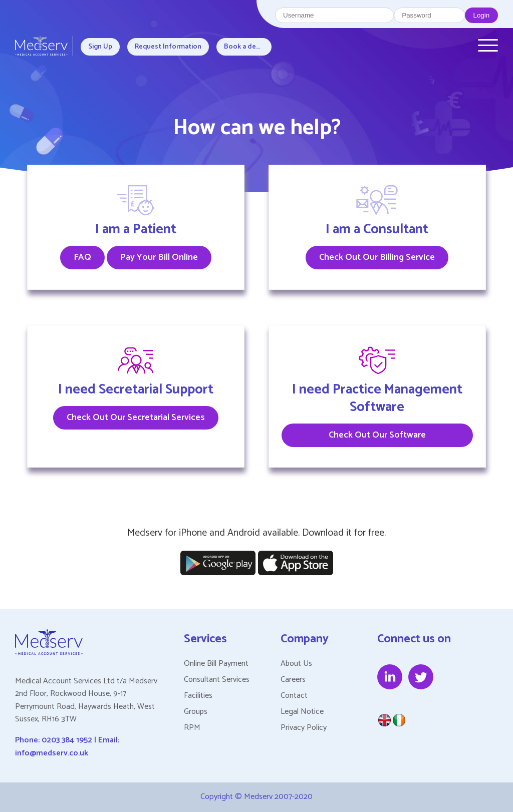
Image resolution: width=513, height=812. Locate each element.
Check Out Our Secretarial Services (136, 418)
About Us (296, 664)
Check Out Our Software (377, 435)
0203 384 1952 (67, 740)
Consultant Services (217, 680)
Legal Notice (302, 712)
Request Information (168, 47)
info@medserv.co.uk (52, 753)
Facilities (198, 696)
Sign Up (100, 47)
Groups (196, 712)
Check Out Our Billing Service (377, 257)
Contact (294, 696)
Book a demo (245, 47)
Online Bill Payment (216, 664)
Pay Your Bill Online (159, 257)
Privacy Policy (304, 728)
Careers (293, 680)
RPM (192, 728)
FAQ (82, 257)
